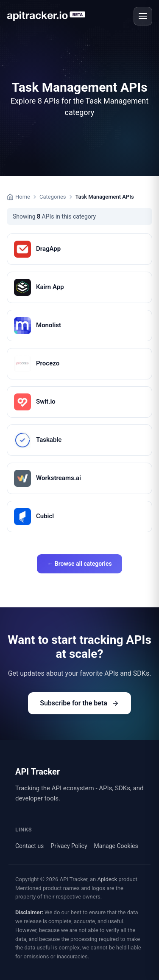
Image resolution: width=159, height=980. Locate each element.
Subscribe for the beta (79, 703)
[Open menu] (143, 16)
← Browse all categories (79, 564)
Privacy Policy (69, 846)
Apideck (107, 879)
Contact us (29, 846)
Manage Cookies (116, 846)
